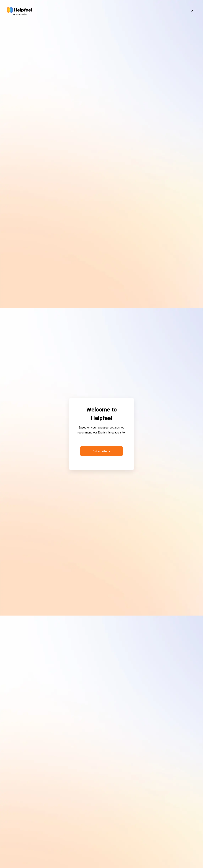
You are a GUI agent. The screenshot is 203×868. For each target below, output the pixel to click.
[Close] (192, 11)
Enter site (101, 451)
